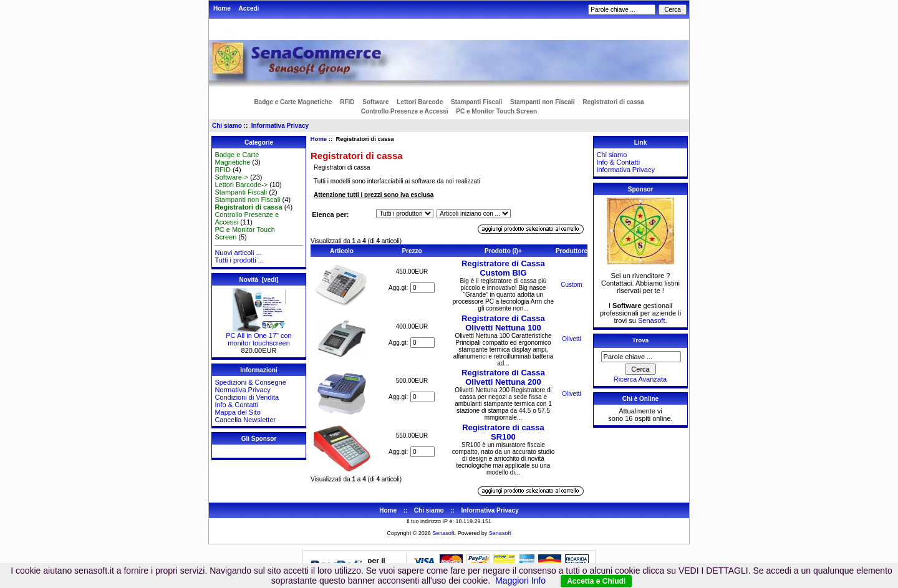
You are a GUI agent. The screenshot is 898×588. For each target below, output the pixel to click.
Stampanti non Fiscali (542, 102)
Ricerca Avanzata (640, 379)
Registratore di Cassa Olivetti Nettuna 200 (503, 377)
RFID (347, 102)
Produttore (572, 251)
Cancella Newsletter (245, 420)
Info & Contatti (236, 405)
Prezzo (412, 251)
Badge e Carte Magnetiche (293, 102)
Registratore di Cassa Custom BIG (503, 268)
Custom (571, 285)
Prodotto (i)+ (503, 251)
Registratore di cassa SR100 (503, 432)
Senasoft (651, 321)
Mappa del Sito (237, 412)
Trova (640, 340)
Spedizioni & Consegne (250, 382)
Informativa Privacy (280, 126)
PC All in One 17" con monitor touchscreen (258, 336)
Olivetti (572, 339)
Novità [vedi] (259, 280)
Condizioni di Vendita (247, 397)
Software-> (231, 177)
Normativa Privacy (242, 390)
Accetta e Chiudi (596, 581)
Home (222, 8)
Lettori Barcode (420, 102)
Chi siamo (227, 126)
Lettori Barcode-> (241, 185)
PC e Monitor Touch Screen (496, 111)
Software (375, 102)
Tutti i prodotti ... (239, 260)
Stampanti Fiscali (476, 102)
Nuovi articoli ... (238, 253)
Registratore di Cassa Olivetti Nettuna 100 (503, 323)
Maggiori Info (520, 581)
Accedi (249, 8)
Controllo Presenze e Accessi (405, 111)
